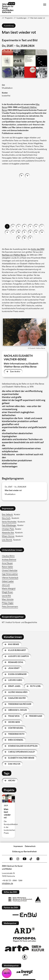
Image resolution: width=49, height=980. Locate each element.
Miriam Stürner (8, 536)
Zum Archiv (15, 371)
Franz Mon (14, 716)
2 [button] (13, 226)
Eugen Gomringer (17, 674)
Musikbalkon (7, 88)
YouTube (24, 859)
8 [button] (7, 232)
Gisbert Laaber (8, 581)
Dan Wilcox (14, 764)
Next (27, 176)
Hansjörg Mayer (17, 698)
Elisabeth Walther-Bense (21, 758)
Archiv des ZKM (38, 249)
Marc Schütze (8, 599)
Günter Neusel (16, 728)
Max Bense (14, 644)
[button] (24, 64)
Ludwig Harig (15, 680)
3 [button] (19, 226)
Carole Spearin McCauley (22, 752)
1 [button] (7, 226)
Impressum (18, 846)
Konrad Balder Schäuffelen (23, 746)
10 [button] (19, 232)
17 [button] (30, 238)
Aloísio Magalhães (18, 692)
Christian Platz (8, 529)
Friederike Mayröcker (20, 704)
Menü (45, 5)
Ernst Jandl (14, 686)
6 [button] (36, 226)
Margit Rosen (7, 592)
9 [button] (13, 232)
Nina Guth (6, 518)
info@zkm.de (7, 883)
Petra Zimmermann (10, 607)
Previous (22, 176)
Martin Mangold (9, 588)
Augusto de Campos (18, 656)
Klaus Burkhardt (17, 650)
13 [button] (36, 232)
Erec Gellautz (7, 514)
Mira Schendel (16, 740)
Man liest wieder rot (13, 490)
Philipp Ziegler (8, 603)
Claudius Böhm (8, 556)
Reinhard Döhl (16, 662)
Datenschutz (30, 846)
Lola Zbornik (7, 540)
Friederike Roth (16, 734)
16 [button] (25, 238)
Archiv (12, 780)
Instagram (18, 859)
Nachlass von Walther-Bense (14, 255)
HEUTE (7, 973)
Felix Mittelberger (9, 525)
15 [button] (19, 238)
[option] (9, 816)
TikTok (31, 859)
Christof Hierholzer (10, 570)
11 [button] (24, 232)
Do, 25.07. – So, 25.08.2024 (15, 487)
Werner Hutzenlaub (10, 578)
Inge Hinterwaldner (10, 574)
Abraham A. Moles (17, 710)
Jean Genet (14, 668)
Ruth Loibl (36, 686)
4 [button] (24, 226)
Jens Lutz (6, 585)
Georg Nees (14, 722)
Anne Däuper (7, 563)
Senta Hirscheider (9, 522)
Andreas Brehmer (9, 560)
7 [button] (42, 226)
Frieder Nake (36, 716)
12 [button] (30, 232)
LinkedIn (38, 859)
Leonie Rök (6, 596)
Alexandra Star (8, 532)
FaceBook (11, 859)
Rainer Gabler (7, 567)
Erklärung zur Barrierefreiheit (24, 851)
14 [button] (42, 232)
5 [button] (30, 226)
